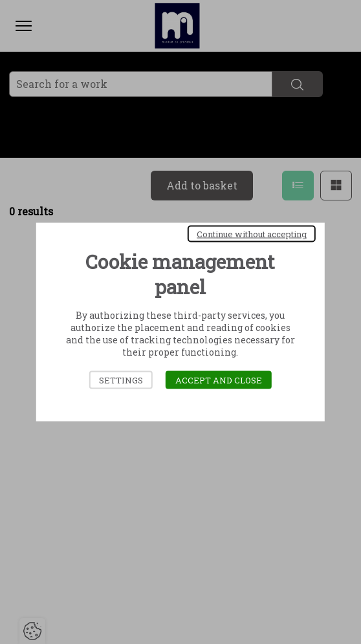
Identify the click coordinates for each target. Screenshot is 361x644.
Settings (121, 380)
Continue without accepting (252, 234)
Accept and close (219, 380)
